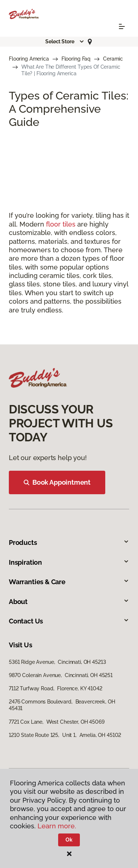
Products (69, 542)
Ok (69, 840)
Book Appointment (57, 482)
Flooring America (29, 59)
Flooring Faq (76, 59)
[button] (65, 41)
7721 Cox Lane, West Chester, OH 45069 (57, 722)
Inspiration (69, 562)
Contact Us (69, 621)
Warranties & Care (69, 582)
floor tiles (61, 224)
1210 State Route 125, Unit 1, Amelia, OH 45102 (65, 735)
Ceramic (113, 59)
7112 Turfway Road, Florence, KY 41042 (56, 688)
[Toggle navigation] (122, 26)
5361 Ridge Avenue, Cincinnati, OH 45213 (57, 662)
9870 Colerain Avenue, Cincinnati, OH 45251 (61, 675)
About (69, 602)
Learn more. (57, 826)
